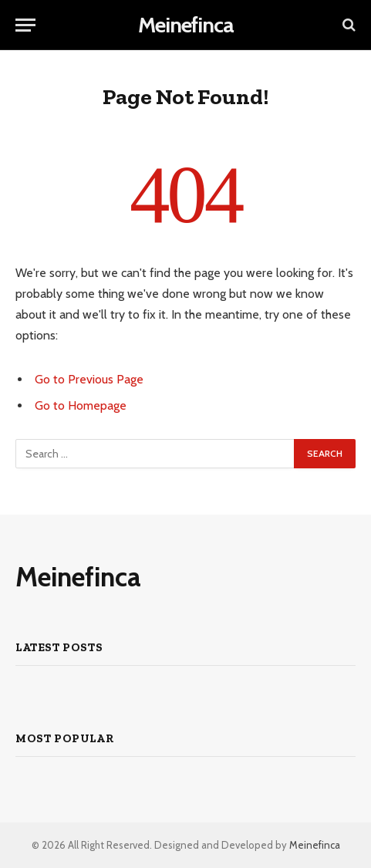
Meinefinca (315, 845)
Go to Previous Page (89, 379)
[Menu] (25, 25)
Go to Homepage (81, 405)
